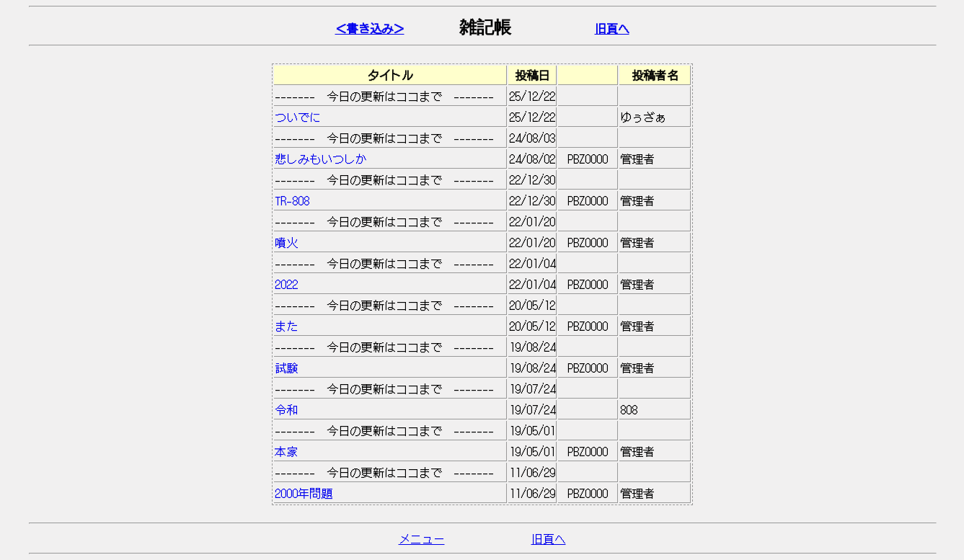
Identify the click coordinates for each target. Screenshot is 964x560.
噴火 (390, 242)
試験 (390, 368)
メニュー (422, 538)
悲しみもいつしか (390, 159)
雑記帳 (485, 27)
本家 (390, 451)
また (390, 326)
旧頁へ (612, 28)
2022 (390, 284)
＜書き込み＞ (370, 28)
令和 (390, 409)
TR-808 (390, 200)
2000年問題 (390, 493)
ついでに (390, 117)
